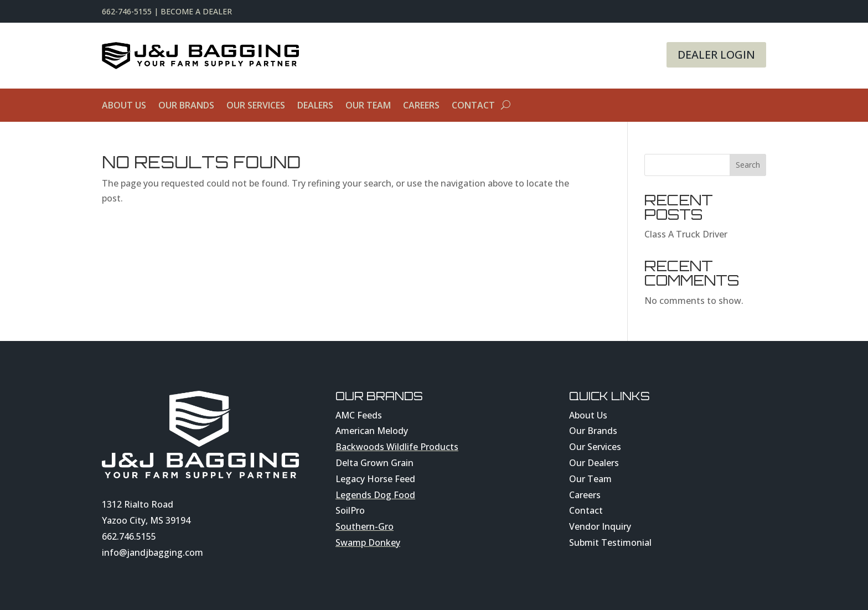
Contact (473, 106)
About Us (124, 106)
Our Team (368, 106)
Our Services (256, 106)
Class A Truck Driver (686, 234)
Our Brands (186, 106)
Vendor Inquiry (600, 526)
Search (748, 165)
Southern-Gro (365, 526)
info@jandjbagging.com (153, 552)
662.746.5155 (129, 536)
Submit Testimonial (610, 542)
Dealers (315, 106)
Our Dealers (594, 463)
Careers (421, 106)
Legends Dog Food (375, 495)
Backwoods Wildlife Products (397, 447)
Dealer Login (716, 55)
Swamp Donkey (368, 542)
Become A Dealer (196, 11)
